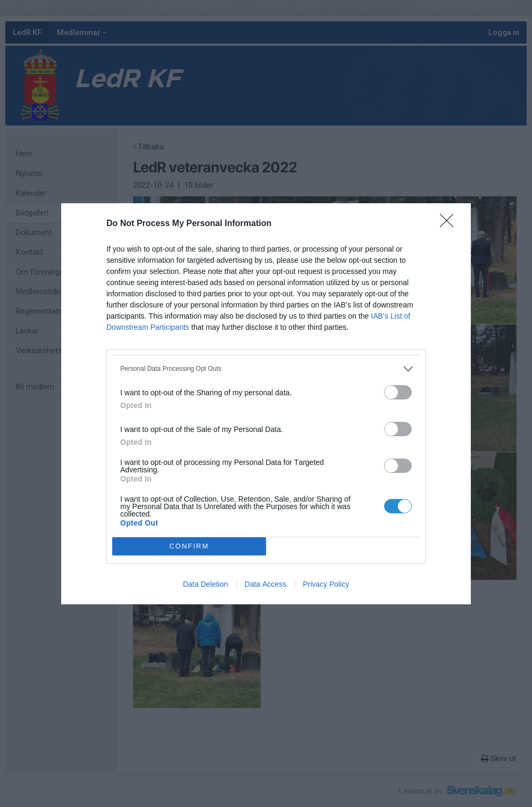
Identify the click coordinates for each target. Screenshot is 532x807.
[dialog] (266, 404)
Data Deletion (206, 584)
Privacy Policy (326, 584)
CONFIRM (189, 546)
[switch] (398, 392)
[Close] (450, 224)
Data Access (266, 584)
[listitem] (266, 369)
